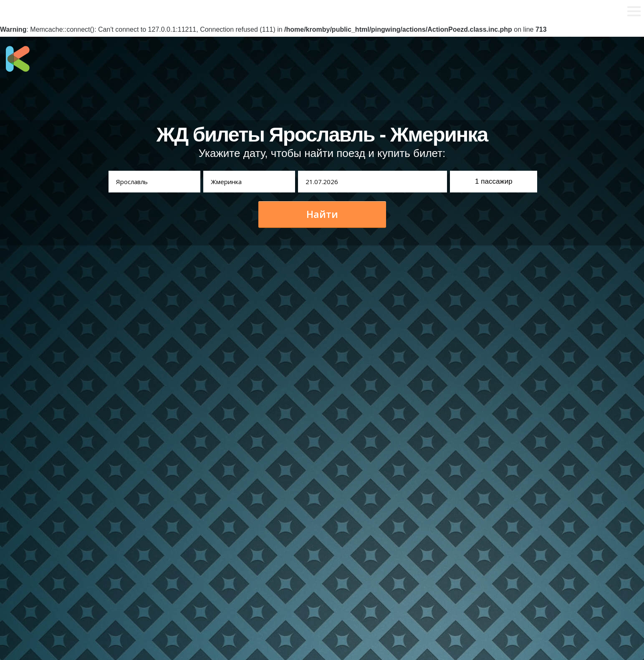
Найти (322, 214)
